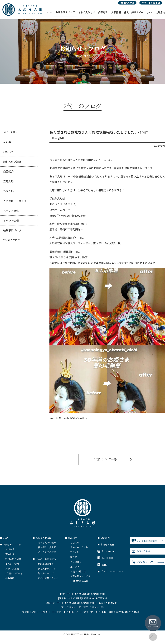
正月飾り (75, 567)
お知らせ (8, 152)
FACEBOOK (106, 558)
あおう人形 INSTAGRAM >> (72, 418)
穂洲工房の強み (46, 564)
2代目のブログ (12, 240)
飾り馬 (74, 557)
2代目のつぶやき (14, 573)
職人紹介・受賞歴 (47, 547)
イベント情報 (11, 220)
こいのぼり (76, 562)
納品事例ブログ (12, 230)
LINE (102, 565)
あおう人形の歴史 (47, 552)
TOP (50, 12)
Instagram (106, 551)
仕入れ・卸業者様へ (44, 559)
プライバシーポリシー (110, 571)
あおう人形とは (87, 12)
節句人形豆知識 (12, 162)
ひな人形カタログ (47, 569)
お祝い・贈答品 (78, 571)
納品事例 (10, 578)
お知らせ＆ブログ (65, 12)
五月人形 (8, 181)
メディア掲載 (11, 211)
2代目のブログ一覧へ (106, 459)
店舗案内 (104, 538)
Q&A (149, 12)
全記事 (7, 142)
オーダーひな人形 (79, 547)
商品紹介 (103, 12)
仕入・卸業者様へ (134, 12)
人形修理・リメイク (15, 201)
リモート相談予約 (151, 3)
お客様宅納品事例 (79, 581)
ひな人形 (8, 191)
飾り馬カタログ (46, 573)
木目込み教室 (127, 3)
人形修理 (116, 12)
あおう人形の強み (47, 542)
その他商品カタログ (48, 578)
